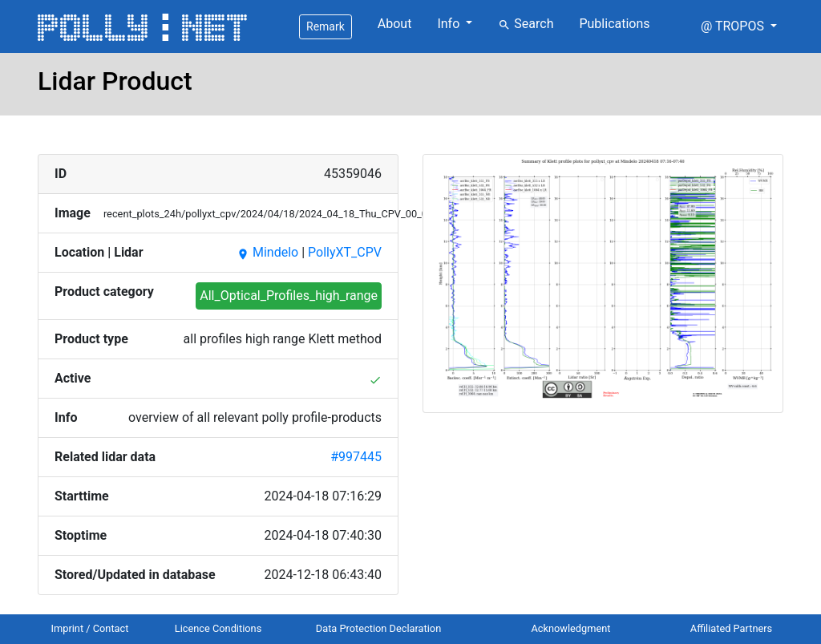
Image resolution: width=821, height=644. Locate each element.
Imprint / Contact (90, 628)
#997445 (356, 457)
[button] (739, 26)
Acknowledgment (570, 628)
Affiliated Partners (731, 628)
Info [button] (450, 24)
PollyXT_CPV (345, 252)
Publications (614, 24)
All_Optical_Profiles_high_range (289, 296)
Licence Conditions (218, 628)
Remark (326, 26)
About (395, 24)
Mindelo (267, 252)
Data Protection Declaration (378, 628)
